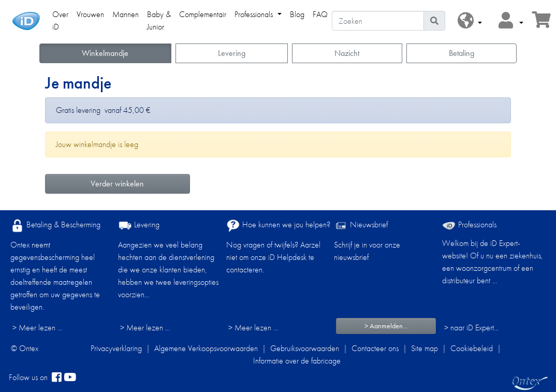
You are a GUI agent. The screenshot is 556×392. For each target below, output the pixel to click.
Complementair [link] (203, 14)
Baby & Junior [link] (159, 20)
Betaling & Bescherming (55, 226)
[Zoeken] (378, 21)
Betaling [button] (462, 53)
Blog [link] (297, 14)
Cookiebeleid (472, 348)
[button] (470, 21)
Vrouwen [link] (90, 14)
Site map (425, 348)
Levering (139, 226)
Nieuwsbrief (361, 226)
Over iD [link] (60, 20)
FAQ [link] (320, 14)
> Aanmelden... (386, 326)
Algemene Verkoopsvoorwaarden (206, 348)
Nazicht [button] (347, 53)
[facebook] (57, 378)
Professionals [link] (255, 14)
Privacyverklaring (116, 348)
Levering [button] (232, 53)
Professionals (469, 224)
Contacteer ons (375, 348)
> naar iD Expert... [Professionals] (471, 328)
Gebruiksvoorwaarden (305, 348)
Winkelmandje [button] (105, 53)
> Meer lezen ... (37, 328)
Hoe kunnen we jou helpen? (278, 226)
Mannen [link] (126, 14)
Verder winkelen (117, 184)
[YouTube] (70, 378)
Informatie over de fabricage (297, 361)
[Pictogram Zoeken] (434, 21)
